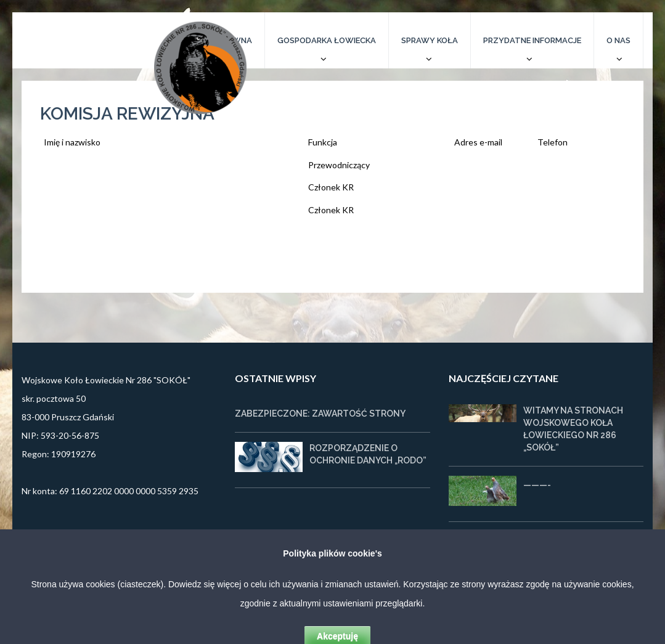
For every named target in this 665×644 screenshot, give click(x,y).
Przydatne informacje (532, 40)
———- (537, 485)
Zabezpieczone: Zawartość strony (320, 414)
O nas (618, 40)
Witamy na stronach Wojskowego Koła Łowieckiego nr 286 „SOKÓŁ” (573, 429)
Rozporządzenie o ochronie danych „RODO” (368, 454)
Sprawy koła (430, 40)
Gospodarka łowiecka (327, 40)
